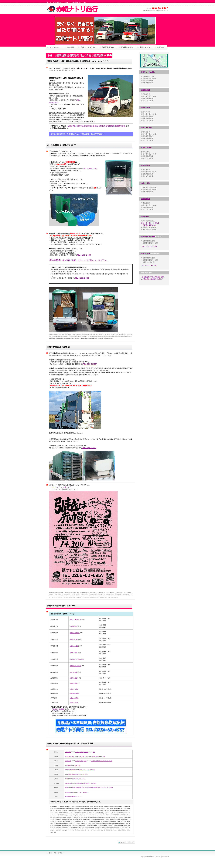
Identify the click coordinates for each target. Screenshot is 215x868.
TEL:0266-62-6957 (58, 709)
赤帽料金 (160, 47)
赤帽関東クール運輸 (148, 237)
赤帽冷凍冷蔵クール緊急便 (150, 223)
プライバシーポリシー (56, 853)
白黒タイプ (67, 487)
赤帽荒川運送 (146, 199)
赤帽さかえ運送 (146, 128)
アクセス (154, 61)
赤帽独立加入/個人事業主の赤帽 (153, 277)
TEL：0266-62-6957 (90, 169)
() (148, 225)
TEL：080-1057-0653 (149, 246)
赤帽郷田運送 (146, 90)
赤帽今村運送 (146, 183)
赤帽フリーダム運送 (148, 72)
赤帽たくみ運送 (146, 147)
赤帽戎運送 (145, 217)
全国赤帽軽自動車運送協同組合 (153, 279)
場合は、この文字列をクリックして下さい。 (79, 260)
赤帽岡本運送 (146, 165)
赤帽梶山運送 (146, 108)
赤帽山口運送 (146, 254)
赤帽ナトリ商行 (73, 9)
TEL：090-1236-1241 (149, 266)
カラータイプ (55, 487)
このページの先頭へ (126, 842)
